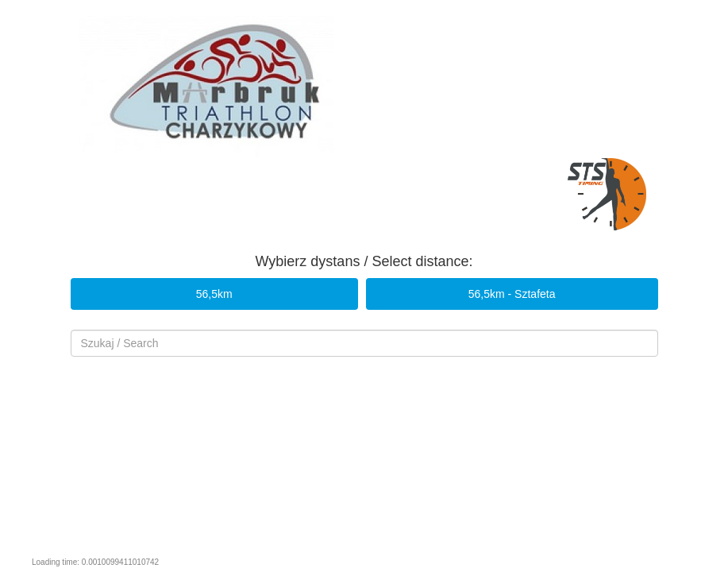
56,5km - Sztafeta (512, 294)
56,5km (214, 294)
